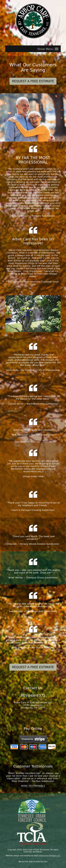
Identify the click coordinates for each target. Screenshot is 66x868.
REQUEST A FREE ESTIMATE (33, 81)
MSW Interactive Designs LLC (47, 856)
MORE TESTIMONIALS (33, 786)
